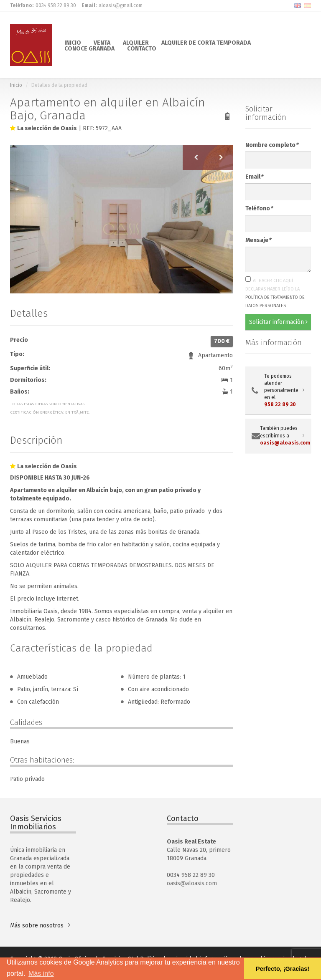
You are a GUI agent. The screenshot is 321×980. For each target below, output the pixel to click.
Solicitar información (278, 322)
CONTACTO (142, 48)
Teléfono (259, 208)
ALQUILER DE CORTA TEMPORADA (206, 42)
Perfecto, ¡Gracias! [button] (283, 969)
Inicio (16, 85)
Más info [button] (41, 974)
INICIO (73, 42)
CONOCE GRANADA (89, 48)
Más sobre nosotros (37, 926)
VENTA (102, 42)
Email (254, 177)
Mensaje (258, 240)
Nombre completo (272, 145)
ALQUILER (136, 42)
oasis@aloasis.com (192, 883)
